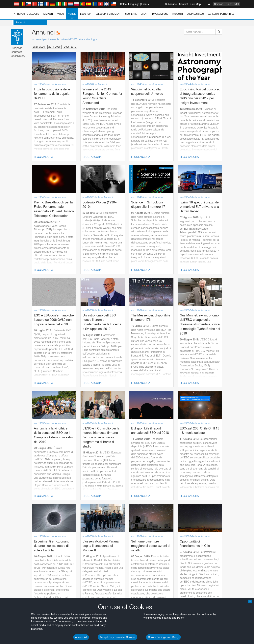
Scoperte (131, 14)
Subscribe (171, 4)
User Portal (233, 4)
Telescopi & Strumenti (108, 14)
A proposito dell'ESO (26, 14)
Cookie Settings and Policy (163, 637)
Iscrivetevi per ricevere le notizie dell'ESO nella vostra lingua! (65, 39)
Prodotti (177, 14)
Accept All (81, 637)
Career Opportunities (221, 14)
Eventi (144, 14)
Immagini (48, 14)
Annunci (19, 22)
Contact (184, 4)
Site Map (196, 4)
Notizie (72, 16)
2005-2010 (70, 47)
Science (219, 4)
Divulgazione (160, 14)
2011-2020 (54, 47)
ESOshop (85, 14)
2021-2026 (39, 47)
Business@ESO (195, 14)
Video (61, 14)
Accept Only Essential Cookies (117, 637)
